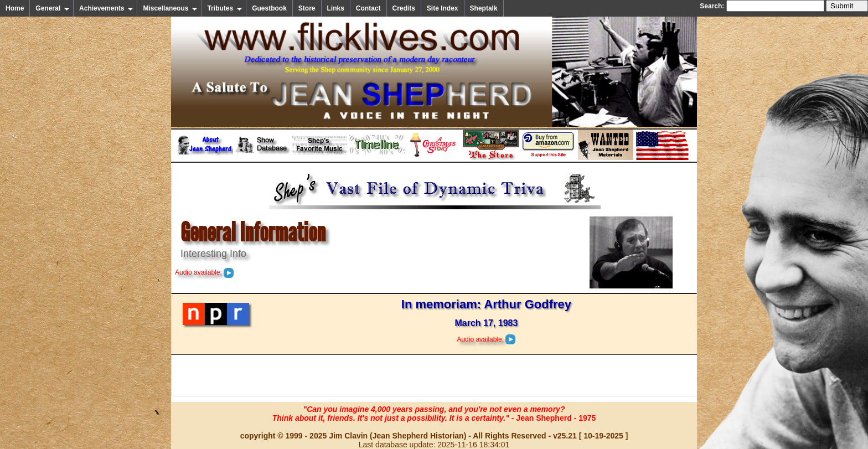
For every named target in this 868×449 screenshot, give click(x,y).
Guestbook (269, 8)
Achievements (106, 8)
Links (336, 8)
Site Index (443, 8)
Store (307, 8)
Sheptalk (484, 8)
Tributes (225, 8)
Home (15, 8)
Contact (368, 8)
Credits (404, 8)
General (53, 8)
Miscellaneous (170, 8)
